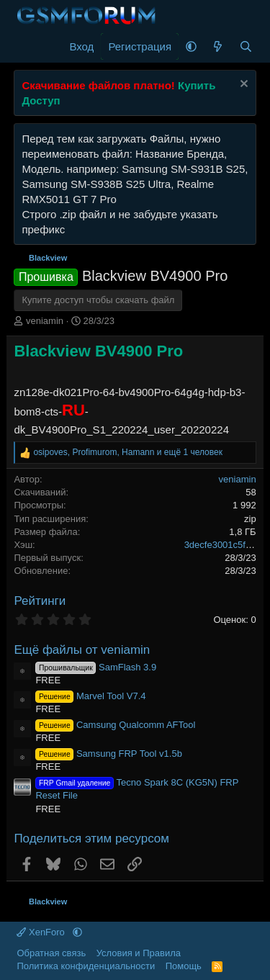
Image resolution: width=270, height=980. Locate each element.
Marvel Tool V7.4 (90, 696)
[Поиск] (246, 46)
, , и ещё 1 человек (128, 452)
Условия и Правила (139, 953)
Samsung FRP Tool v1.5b (109, 754)
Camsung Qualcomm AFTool (115, 725)
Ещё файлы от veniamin (82, 650)
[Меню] (26, 47)
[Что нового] (218, 46)
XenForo (42, 932)
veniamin (45, 321)
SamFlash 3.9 (96, 667)
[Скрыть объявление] (242, 85)
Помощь (184, 966)
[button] (191, 46)
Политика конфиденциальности (86, 966)
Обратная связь (51, 953)
